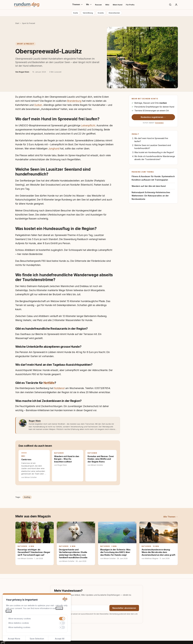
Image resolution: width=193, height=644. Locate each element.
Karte (76, 13)
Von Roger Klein (22, 72)
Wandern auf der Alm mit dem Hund (149, 186)
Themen (77, 4)
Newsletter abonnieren (124, 608)
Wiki (107, 5)
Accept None (14, 639)
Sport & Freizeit (29, 23)
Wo (89, 4)
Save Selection (37, 639)
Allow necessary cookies (20, 619)
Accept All (60, 639)
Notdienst (59, 388)
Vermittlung (88, 13)
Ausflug (27, 497)
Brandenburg (74, 101)
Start (17, 23)
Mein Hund (118, 5)
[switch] (62, 619)
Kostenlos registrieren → (153, 117)
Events (101, 13)
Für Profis (130, 5)
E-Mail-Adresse (61, 603)
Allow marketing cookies (19, 627)
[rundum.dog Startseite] (27, 5)
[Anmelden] (176, 5)
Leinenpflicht (88, 125)
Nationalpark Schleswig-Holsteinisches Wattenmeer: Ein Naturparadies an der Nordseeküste (151, 196)
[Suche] (170, 5)
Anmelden (159, 123)
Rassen (98, 5)
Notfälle (49, 383)
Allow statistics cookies (19, 623)
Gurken (38, 105)
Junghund (54, 149)
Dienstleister (114, 13)
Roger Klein (35, 421)
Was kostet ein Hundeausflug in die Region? (154, 152)
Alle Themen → (171, 517)
